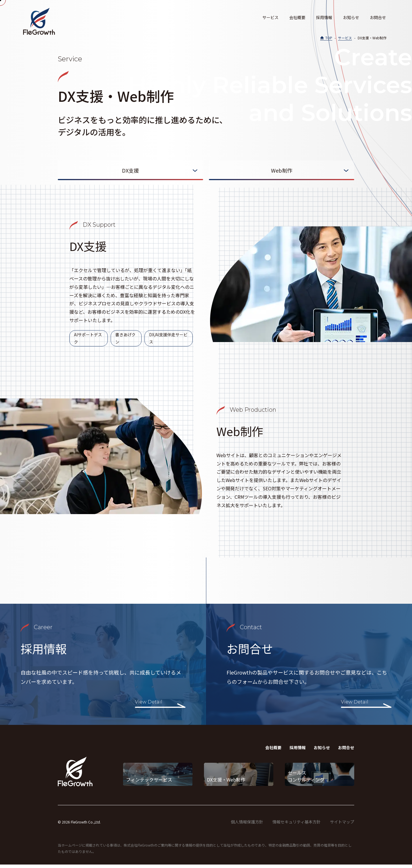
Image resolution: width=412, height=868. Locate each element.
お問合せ (378, 17)
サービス (270, 17)
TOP (329, 38)
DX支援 (130, 170)
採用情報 (324, 17)
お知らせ (351, 17)
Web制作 (282, 170)
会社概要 (297, 17)
